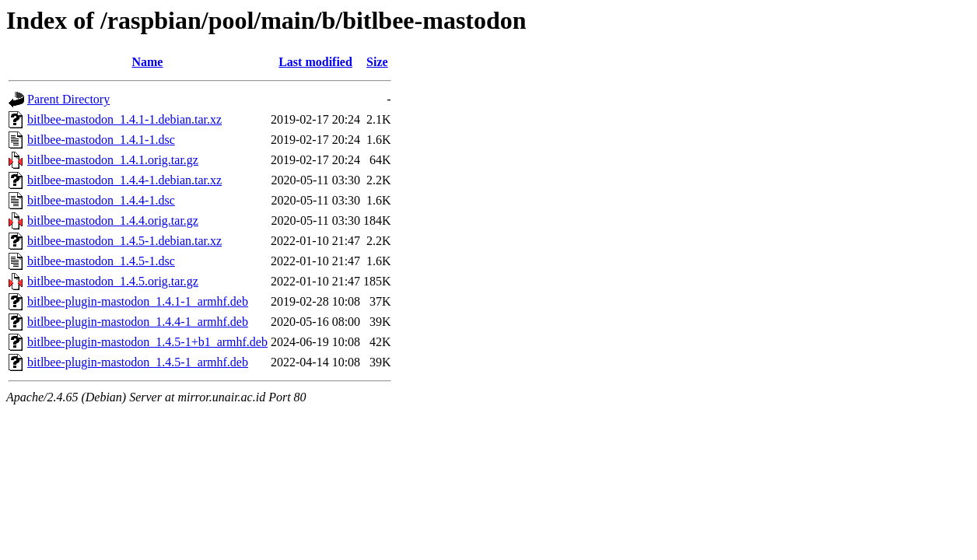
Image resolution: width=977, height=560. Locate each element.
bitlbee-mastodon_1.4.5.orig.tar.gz (113, 281)
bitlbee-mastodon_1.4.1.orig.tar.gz (113, 160)
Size (377, 62)
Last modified (315, 62)
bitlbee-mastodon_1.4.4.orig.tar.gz (113, 220)
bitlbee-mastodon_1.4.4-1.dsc (101, 200)
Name (147, 62)
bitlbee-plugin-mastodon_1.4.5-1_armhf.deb (138, 362)
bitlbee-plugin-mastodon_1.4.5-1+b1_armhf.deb (147, 342)
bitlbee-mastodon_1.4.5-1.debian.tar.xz (124, 241)
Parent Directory (68, 99)
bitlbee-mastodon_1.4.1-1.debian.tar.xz (124, 119)
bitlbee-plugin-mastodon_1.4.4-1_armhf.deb (138, 322)
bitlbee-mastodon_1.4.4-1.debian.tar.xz (124, 180)
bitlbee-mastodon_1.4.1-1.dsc (101, 140)
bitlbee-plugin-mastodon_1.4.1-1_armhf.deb (138, 301)
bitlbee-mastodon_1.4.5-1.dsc (101, 261)
